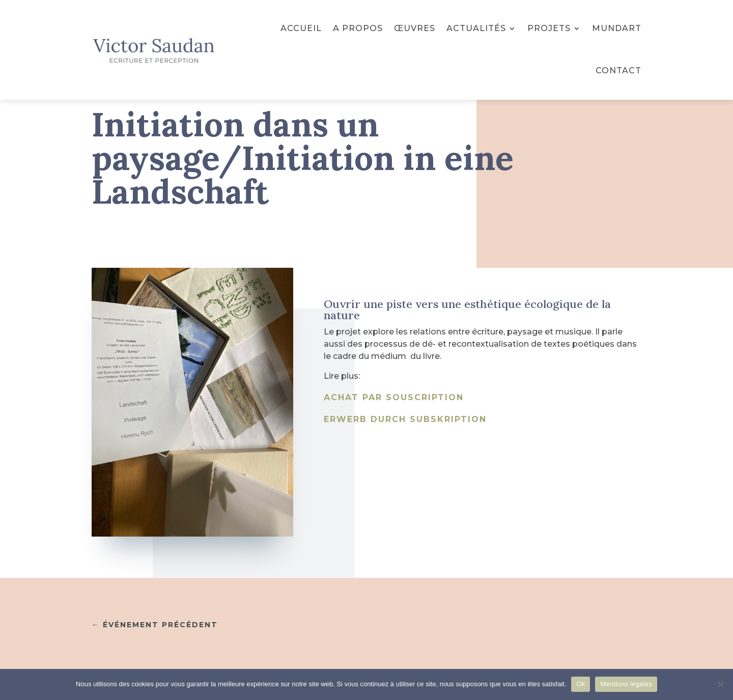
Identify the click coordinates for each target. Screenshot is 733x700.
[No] (720, 684)
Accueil (301, 28)
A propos (358, 28)
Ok (581, 684)
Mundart (617, 28)
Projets (549, 28)
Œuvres (415, 28)
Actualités (476, 28)
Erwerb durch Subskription (405, 419)
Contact (618, 71)
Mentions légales (626, 684)
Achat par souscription (394, 397)
